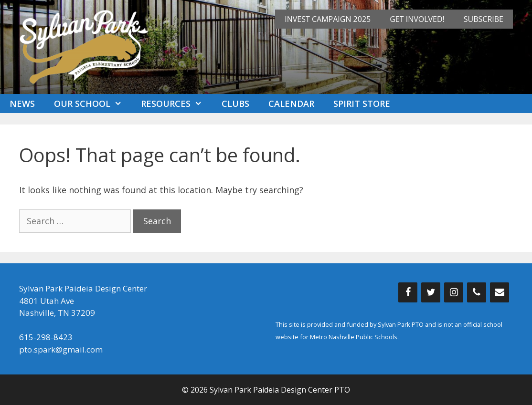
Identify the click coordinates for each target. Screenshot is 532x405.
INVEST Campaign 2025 (328, 19)
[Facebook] (408, 292)
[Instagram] (454, 292)
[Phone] (477, 292)
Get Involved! (417, 19)
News (22, 104)
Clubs (235, 104)
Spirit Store (362, 104)
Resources (176, 104)
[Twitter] (431, 292)
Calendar (291, 104)
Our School (93, 104)
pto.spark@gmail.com (61, 349)
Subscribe (484, 19)
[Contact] (500, 292)
